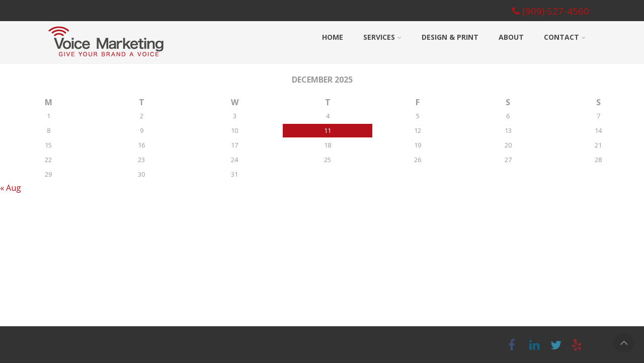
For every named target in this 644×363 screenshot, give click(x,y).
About (511, 37)
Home (333, 37)
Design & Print (450, 37)
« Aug (11, 188)
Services (382, 37)
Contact (565, 37)
